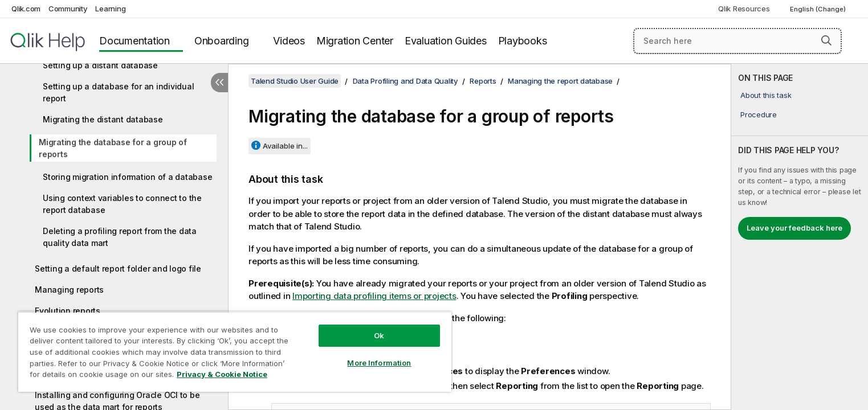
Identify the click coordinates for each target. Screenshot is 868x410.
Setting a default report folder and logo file (118, 268)
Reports (483, 81)
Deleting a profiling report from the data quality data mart (120, 237)
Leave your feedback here (794, 228)
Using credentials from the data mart (105, 374)
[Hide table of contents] (219, 83)
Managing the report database (560, 81)
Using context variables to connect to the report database (122, 204)
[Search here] (737, 41)
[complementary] (800, 237)
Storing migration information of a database (127, 177)
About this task (766, 95)
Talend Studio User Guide (295, 81)
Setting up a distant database (100, 65)
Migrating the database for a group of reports (113, 148)
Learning (110, 9)
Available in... (285, 146)
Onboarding (222, 41)
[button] (826, 40)
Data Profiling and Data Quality (406, 81)
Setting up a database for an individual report (118, 92)
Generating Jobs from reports (92, 353)
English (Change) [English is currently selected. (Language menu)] (819, 9)
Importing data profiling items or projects (374, 296)
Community (68, 9)
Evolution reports (68, 311)
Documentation (135, 41)
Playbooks (523, 41)
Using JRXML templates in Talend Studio (113, 332)
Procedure (759, 114)
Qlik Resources (744, 9)
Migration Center (355, 41)
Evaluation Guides (446, 41)
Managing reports (69, 290)
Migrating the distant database (103, 119)
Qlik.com (26, 9)
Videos (289, 41)
